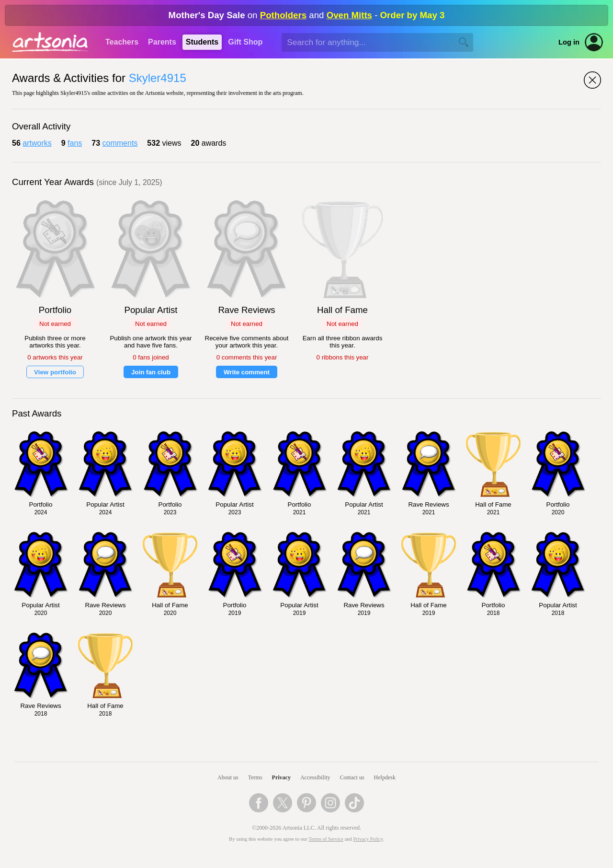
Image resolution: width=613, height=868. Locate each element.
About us (228, 777)
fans (75, 143)
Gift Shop (245, 42)
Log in (569, 42)
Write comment (247, 372)
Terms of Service (326, 839)
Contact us (352, 777)
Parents (162, 42)
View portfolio (55, 372)
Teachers (122, 42)
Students (202, 42)
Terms (255, 777)
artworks (37, 143)
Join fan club (151, 372)
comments (120, 143)
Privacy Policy (368, 839)
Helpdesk (385, 777)
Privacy (281, 777)
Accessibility (315, 777)
